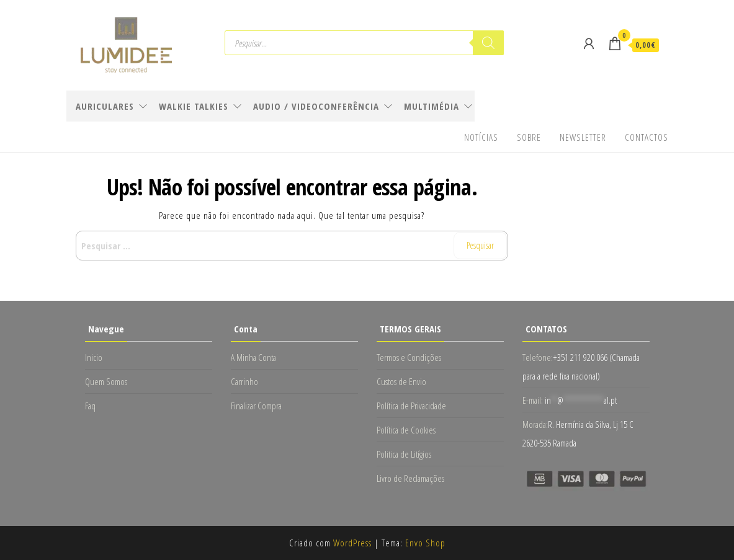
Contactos (647, 137)
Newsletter (583, 137)
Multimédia (432, 106)
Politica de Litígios (404, 454)
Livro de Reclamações (410, 478)
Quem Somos (106, 381)
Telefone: (538, 357)
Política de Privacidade (411, 406)
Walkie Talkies (194, 106)
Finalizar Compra (256, 406)
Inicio (94, 357)
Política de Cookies (406, 430)
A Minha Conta (253, 357)
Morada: (535, 424)
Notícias (481, 137)
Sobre (529, 137)
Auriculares (105, 106)
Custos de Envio (401, 381)
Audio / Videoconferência (316, 106)
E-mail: (533, 400)
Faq (90, 406)
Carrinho (244, 381)
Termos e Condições (409, 357)
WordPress (352, 543)
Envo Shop (425, 543)
